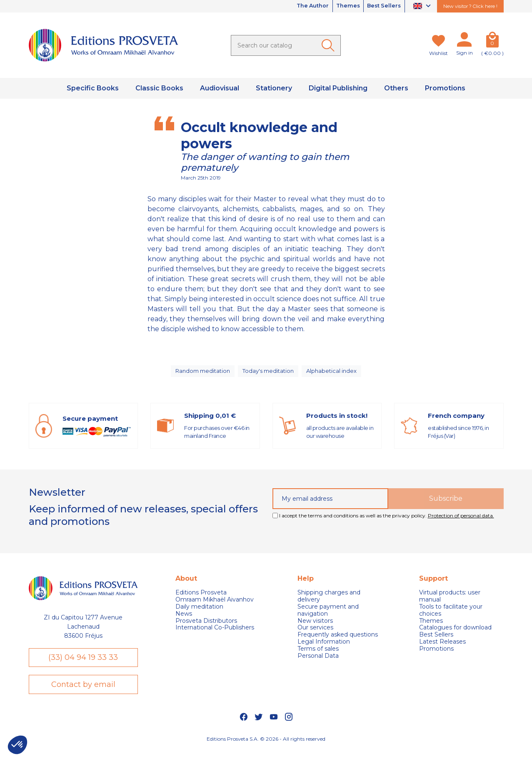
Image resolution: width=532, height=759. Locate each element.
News (184, 619)
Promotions (436, 654)
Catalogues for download (455, 633)
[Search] (286, 45)
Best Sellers (382, 6)
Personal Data (318, 661)
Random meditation (202, 374)
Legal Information (324, 647)
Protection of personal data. (461, 521)
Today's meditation (270, 374)
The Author (300, 6)
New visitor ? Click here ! (470, 6)
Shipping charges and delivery (329, 602)
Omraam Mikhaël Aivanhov (215, 605)
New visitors (315, 626)
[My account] (465, 41)
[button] (17, 745)
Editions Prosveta (201, 598)
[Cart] (492, 41)
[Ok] (330, 45)
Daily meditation (199, 612)
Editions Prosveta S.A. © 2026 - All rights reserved (266, 749)
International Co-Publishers (215, 633)
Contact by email (83, 693)
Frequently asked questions (338, 640)
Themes (341, 6)
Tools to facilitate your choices (451, 615)
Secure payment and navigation (328, 615)
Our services (315, 633)
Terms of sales (318, 654)
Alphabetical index (334, 374)
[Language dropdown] (423, 6)
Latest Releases (442, 647)
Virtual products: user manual (450, 602)
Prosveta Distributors (206, 626)
